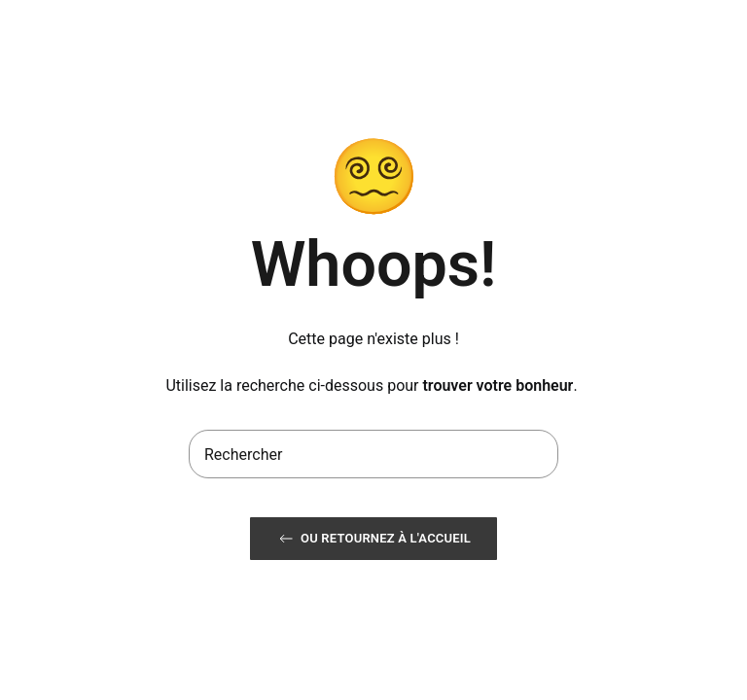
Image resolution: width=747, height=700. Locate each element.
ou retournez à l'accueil (373, 539)
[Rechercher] (373, 454)
